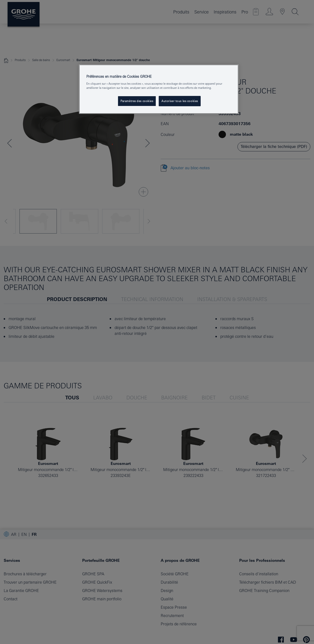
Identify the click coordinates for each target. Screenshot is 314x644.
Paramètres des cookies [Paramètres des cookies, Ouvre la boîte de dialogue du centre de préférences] (137, 101)
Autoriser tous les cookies (180, 101)
